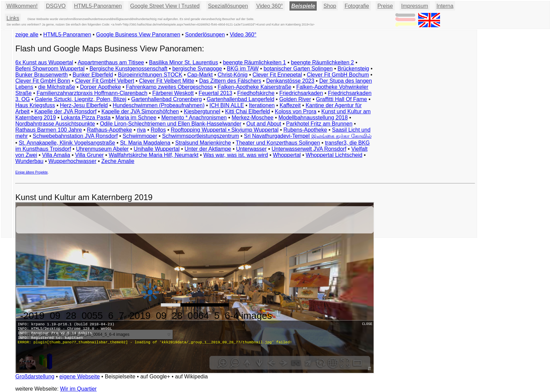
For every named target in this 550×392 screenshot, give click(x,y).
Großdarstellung (35, 377)
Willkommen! (22, 6)
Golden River (295, 99)
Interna (445, 6)
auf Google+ (155, 377)
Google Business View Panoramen (138, 35)
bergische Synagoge (197, 69)
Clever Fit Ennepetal (277, 75)
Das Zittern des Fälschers (230, 81)
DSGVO (56, 6)
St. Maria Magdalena (145, 143)
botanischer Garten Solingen (298, 69)
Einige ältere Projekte (32, 172)
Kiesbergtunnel (202, 111)
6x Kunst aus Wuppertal (44, 62)
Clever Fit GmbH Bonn (43, 81)
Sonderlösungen (205, 35)
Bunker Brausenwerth (42, 75)
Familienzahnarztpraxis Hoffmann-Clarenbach (92, 93)
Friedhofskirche (256, 93)
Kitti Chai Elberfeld (248, 111)
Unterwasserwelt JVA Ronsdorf (309, 149)
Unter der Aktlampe (208, 149)
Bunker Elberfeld (93, 75)
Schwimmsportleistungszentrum (201, 136)
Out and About (264, 124)
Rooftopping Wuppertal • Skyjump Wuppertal (224, 130)
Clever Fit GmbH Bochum (338, 75)
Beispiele (303, 6)
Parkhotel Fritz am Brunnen (319, 124)
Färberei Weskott (173, 93)
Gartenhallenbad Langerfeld (240, 99)
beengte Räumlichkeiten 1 (255, 62)
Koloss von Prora (296, 111)
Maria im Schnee (136, 118)
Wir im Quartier (78, 389)
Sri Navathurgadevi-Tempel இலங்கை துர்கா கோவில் (308, 136)
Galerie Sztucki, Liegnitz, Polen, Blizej (81, 99)
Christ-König (233, 75)
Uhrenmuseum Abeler (102, 149)
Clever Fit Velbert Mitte (167, 81)
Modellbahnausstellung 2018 (313, 118)
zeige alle (27, 35)
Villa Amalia (56, 155)
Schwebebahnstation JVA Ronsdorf (75, 136)
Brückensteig (353, 69)
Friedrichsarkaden (301, 93)
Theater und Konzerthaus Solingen (278, 143)
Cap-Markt (200, 75)
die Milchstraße (57, 87)
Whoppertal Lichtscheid (334, 155)
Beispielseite (120, 377)
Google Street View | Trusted (165, 6)
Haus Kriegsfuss (35, 105)
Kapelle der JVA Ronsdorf (65, 111)
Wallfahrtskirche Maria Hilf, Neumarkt (153, 155)
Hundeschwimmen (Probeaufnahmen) (159, 105)
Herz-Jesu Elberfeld (84, 105)
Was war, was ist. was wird (236, 155)
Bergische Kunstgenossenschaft (129, 69)
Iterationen (262, 105)
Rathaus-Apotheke (109, 130)
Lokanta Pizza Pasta (86, 118)
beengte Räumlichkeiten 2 (322, 62)
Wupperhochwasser (72, 161)
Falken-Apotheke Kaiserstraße (254, 87)
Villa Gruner (89, 155)
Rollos (158, 130)
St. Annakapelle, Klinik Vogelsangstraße (67, 143)
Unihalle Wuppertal (156, 149)
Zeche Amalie (118, 161)
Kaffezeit (290, 105)
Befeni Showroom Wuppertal (50, 69)
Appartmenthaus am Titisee (111, 62)
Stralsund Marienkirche (203, 143)
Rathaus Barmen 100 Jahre (49, 130)
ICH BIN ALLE (227, 105)
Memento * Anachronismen (194, 118)
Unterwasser (251, 149)
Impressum (415, 6)
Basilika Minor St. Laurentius (183, 62)
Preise (385, 6)
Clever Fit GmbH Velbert (104, 81)
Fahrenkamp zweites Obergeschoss (169, 87)
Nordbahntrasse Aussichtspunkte (55, 124)
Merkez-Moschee (253, 118)
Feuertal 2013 (215, 93)
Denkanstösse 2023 (290, 81)
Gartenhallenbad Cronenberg (166, 99)
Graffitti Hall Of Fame (342, 99)
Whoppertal (287, 155)
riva (141, 130)
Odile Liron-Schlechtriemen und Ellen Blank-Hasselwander (170, 124)
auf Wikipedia (191, 377)
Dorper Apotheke (100, 87)
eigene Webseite (80, 377)
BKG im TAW (243, 69)
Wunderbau (29, 161)
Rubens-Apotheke (305, 130)
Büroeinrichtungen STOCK (150, 75)
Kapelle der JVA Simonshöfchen (140, 111)
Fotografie (357, 6)
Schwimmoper (140, 136)
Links (13, 18)
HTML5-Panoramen (98, 6)
